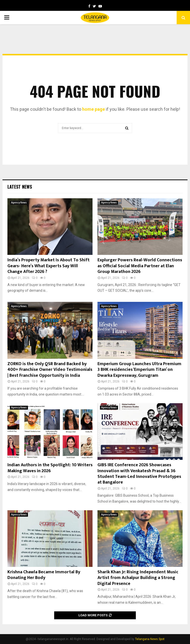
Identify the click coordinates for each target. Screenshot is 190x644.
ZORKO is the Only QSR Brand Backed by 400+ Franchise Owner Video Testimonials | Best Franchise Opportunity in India (50, 370)
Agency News (19, 203)
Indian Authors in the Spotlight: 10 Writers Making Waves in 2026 (50, 468)
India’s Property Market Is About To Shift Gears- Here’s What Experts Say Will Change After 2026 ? (48, 266)
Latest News (20, 187)
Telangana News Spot (150, 639)
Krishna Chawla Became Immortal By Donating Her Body (44, 575)
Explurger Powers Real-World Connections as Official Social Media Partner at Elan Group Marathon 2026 (140, 266)
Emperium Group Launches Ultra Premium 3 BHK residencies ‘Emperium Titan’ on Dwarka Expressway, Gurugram (139, 370)
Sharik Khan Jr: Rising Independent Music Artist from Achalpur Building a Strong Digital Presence (138, 578)
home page (94, 109)
